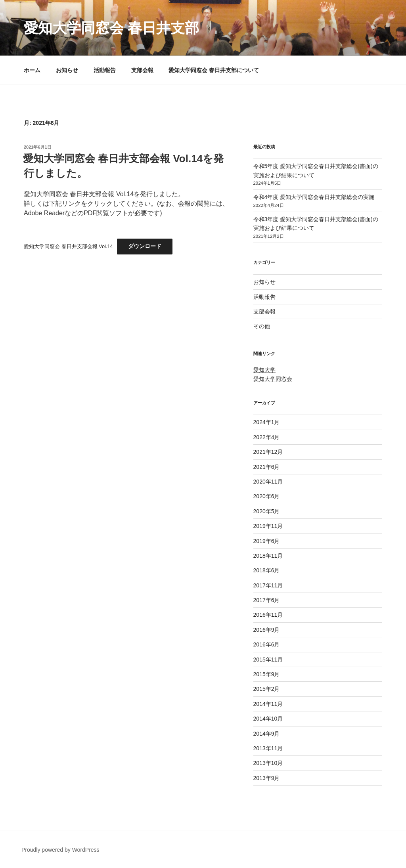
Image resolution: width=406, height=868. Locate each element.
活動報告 (105, 70)
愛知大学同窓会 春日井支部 (111, 28)
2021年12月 (268, 452)
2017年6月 (267, 600)
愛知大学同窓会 (273, 379)
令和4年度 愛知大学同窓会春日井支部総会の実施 (314, 197)
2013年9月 (267, 778)
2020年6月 (267, 496)
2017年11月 (268, 585)
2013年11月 (268, 748)
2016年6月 (267, 644)
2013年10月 (268, 763)
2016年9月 (267, 630)
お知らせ (67, 70)
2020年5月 (267, 511)
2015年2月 (267, 689)
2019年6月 (267, 541)
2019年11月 (268, 526)
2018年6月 (267, 570)
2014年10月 (268, 719)
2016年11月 (268, 615)
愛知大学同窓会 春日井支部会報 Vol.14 (68, 246)
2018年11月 (268, 556)
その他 (262, 326)
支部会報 (142, 70)
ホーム (32, 70)
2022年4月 (267, 437)
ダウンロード (145, 246)
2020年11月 (268, 482)
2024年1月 (267, 422)
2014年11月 (268, 704)
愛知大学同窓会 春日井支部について (214, 70)
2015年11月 (268, 660)
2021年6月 (267, 467)
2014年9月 (267, 734)
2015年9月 (267, 674)
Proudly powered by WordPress (60, 850)
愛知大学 (264, 370)
